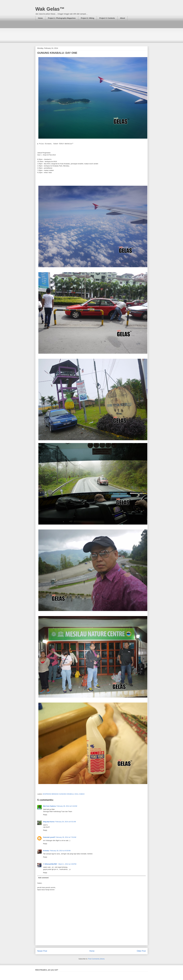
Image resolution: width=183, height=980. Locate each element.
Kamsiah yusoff (49, 837)
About (122, 18)
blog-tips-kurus (49, 822)
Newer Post (42, 951)
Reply (45, 815)
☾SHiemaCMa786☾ (50, 864)
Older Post (141, 951)
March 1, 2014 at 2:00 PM (67, 864)
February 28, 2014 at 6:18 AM (67, 806)
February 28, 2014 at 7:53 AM (66, 837)
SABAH (82, 794)
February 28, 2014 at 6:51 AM (66, 822)
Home (40, 18)
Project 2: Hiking (88, 18)
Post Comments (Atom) (96, 959)
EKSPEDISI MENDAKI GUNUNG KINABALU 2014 (61, 794)
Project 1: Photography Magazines (62, 18)
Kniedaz (46, 851)
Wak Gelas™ (50, 9)
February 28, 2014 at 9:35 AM (60, 851)
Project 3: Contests (107, 18)
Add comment (43, 878)
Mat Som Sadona (49, 806)
